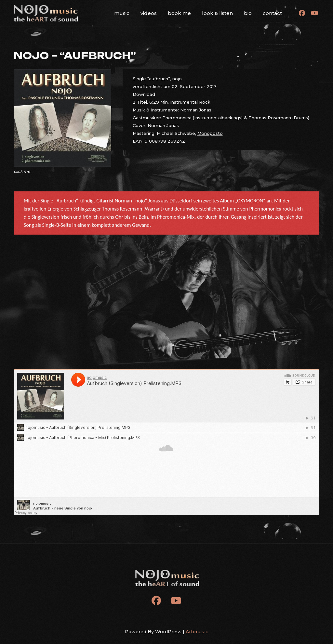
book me (179, 13)
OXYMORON (250, 201)
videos (149, 13)
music (122, 13)
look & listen (217, 13)
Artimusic (197, 632)
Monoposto (210, 133)
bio (248, 13)
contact (272, 13)
